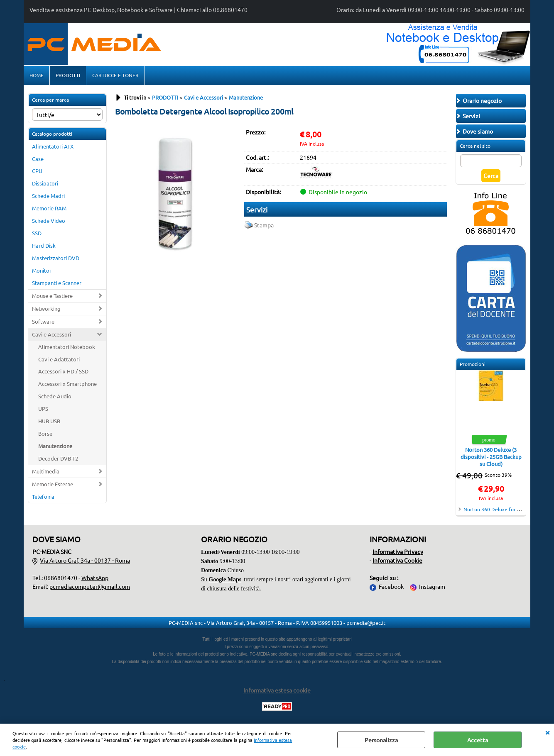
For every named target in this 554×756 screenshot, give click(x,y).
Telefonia (43, 496)
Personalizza (381, 740)
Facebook (391, 586)
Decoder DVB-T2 (58, 458)
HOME (37, 75)
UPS (43, 408)
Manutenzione (55, 446)
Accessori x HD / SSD (63, 371)
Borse (45, 433)
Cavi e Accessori (51, 334)
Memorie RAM (49, 208)
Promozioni (473, 364)
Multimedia (46, 471)
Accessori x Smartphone (67, 384)
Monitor (42, 270)
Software (43, 321)
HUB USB (49, 421)
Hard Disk (44, 245)
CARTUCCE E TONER (115, 75)
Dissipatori (45, 183)
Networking (46, 308)
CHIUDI (547, 732)
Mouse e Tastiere (52, 296)
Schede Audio (55, 396)
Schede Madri (48, 196)
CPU (37, 171)
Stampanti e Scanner (57, 283)
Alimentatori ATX (53, 146)
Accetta (478, 740)
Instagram (432, 586)
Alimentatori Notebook (67, 347)
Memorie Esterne (53, 484)
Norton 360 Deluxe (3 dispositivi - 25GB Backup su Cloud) (491, 457)
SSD (37, 233)
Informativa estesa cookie (277, 690)
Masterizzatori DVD (56, 258)
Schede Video (49, 221)
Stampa (264, 225)
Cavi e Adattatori (59, 359)
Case (38, 159)
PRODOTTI (68, 75)
